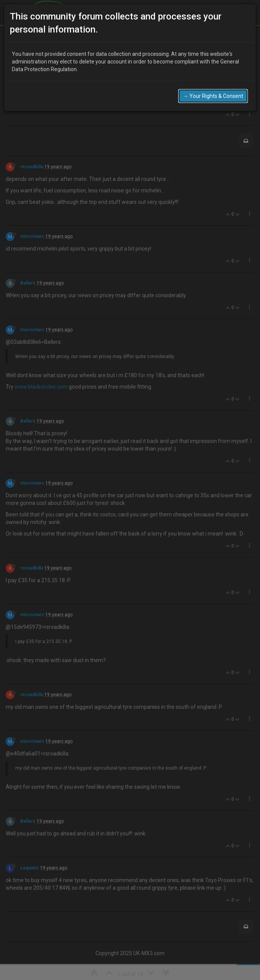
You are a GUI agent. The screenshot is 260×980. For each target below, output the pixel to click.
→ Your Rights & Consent (213, 96)
